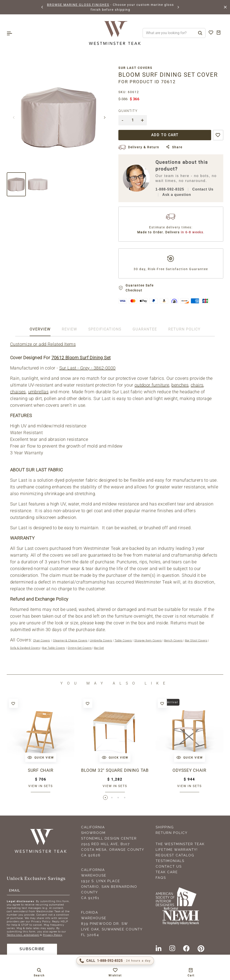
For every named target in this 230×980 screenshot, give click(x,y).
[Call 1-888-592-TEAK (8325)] (115, 961)
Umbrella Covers (101, 640)
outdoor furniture (152, 385)
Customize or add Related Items (43, 344)
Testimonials (170, 861)
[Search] (200, 33)
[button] (42, 7)
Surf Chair (41, 770)
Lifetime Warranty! (177, 850)
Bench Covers (174, 640)
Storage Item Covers (148, 640)
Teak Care (167, 872)
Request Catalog (175, 855)
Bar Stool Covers (196, 640)
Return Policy (172, 833)
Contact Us (203, 189)
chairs (197, 385)
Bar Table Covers (54, 648)
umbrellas (38, 392)
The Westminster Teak (180, 844)
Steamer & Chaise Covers (70, 640)
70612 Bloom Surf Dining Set (81, 358)
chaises (18, 392)
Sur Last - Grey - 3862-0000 (87, 368)
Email (15, 890)
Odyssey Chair (189, 770)
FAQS (161, 878)
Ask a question (177, 195)
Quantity (128, 111)
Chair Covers (42, 640)
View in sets (41, 786)
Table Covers (123, 640)
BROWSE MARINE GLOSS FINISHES (90, 5)
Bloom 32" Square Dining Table (115, 770)
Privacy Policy (53, 935)
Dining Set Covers (80, 648)
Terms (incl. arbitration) (23, 935)
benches (180, 385)
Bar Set (99, 648)
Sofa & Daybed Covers (25, 648)
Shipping (165, 827)
